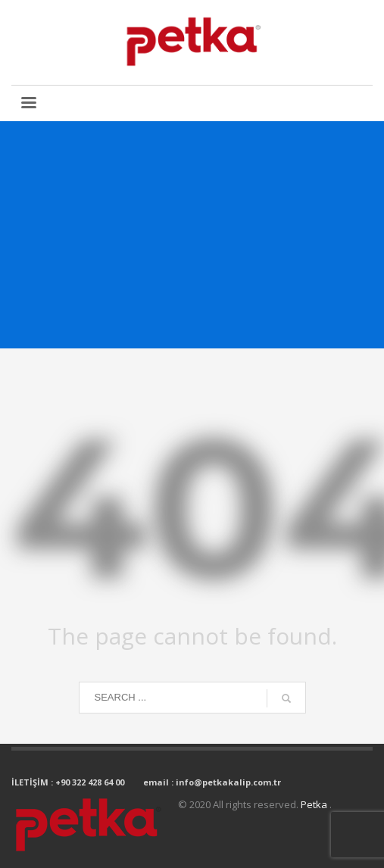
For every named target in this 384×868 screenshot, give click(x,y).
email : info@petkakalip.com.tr (212, 782)
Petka (315, 804)
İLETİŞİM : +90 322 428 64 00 (68, 782)
